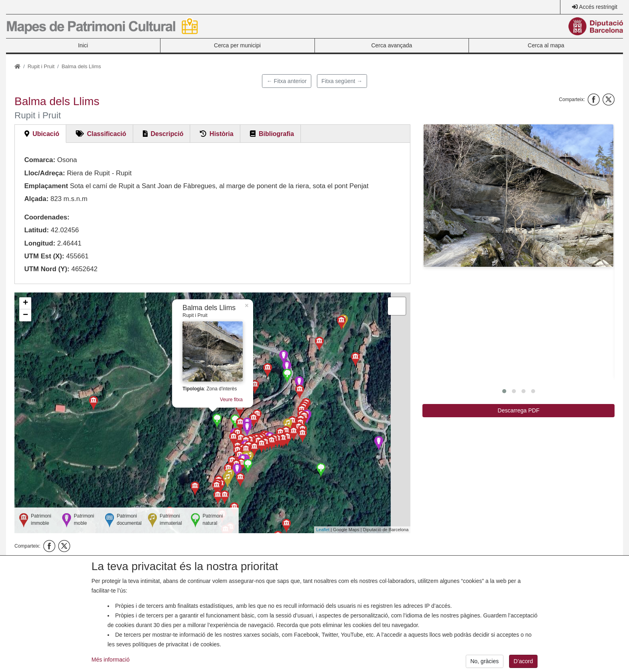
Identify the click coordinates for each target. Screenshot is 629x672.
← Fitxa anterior (287, 81)
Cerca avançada (392, 45)
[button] (518, 196)
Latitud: (37, 230)
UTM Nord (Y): (47, 269)
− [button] (25, 315)
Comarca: (40, 160)
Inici (83, 45)
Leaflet (323, 530)
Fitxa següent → (342, 81)
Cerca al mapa (546, 45)
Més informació (111, 667)
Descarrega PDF (519, 410)
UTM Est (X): (44, 256)
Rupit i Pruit (41, 66)
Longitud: (40, 243)
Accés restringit (598, 7)
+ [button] (25, 303)
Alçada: (36, 199)
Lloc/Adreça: (45, 173)
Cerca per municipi (237, 45)
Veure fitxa (231, 400)
